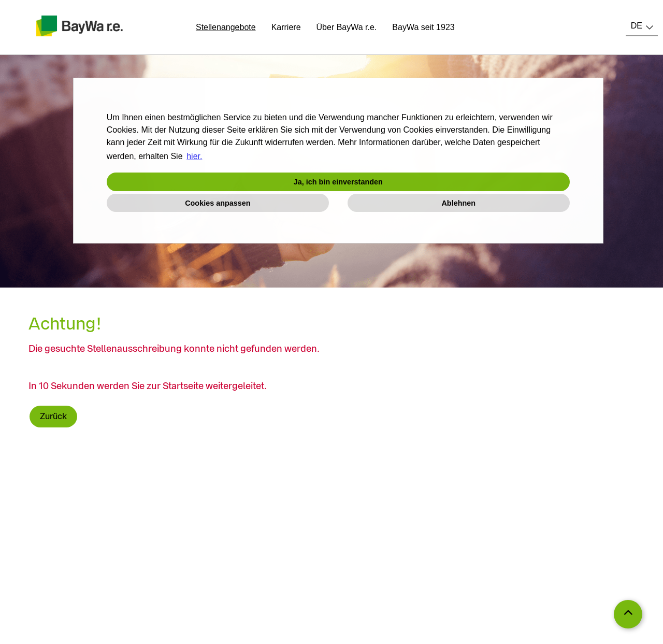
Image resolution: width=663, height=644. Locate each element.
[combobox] (642, 26)
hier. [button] (194, 156)
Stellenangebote (226, 27)
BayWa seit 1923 (423, 27)
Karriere (286, 27)
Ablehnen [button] (458, 203)
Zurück (53, 416)
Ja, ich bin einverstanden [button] (338, 182)
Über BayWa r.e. (347, 27)
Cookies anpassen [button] (218, 203)
